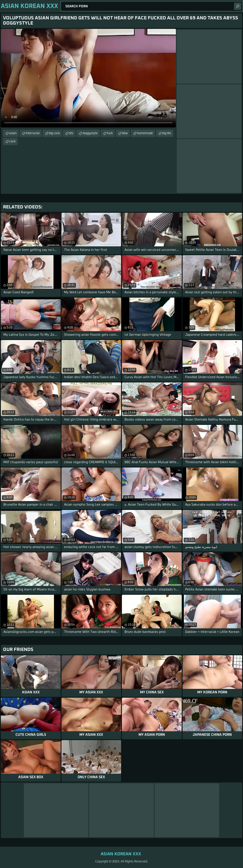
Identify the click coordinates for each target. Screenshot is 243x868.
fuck (110, 133)
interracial (33, 133)
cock (12, 141)
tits (71, 133)
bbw (125, 133)
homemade (145, 133)
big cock (54, 133)
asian (13, 133)
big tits (167, 133)
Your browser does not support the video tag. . (88, 78)
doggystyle (90, 133)
